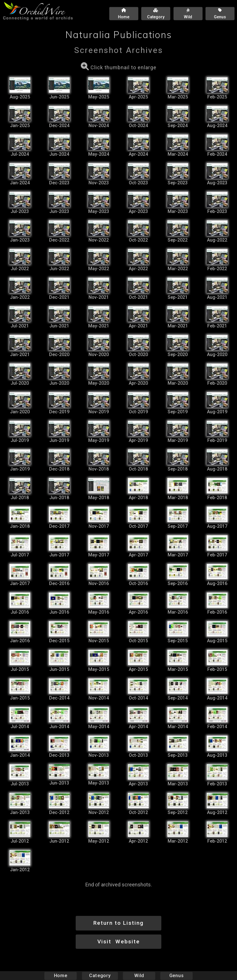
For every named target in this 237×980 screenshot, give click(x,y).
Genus (176, 976)
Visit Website (119, 942)
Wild (139, 976)
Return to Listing (118, 923)
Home (61, 976)
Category (100, 976)
